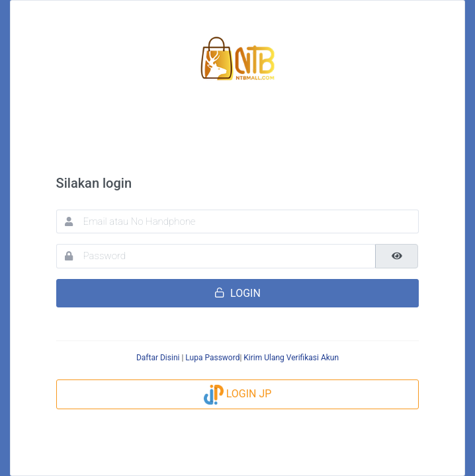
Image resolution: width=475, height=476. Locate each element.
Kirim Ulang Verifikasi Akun (291, 358)
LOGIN (237, 293)
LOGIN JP (238, 394)
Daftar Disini (158, 358)
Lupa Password (212, 358)
